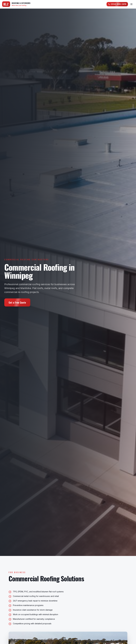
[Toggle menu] (131, 4)
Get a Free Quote (17, 302)
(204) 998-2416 (117, 4)
